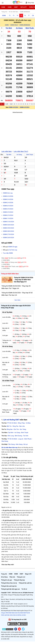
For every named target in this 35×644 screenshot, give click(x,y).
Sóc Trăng (23, 429)
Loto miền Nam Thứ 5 (21, 151)
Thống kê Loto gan (7, 580)
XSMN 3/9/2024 (8, 212)
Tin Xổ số (24, 589)
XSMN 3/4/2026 (8, 199)
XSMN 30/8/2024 (8, 225)
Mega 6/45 (28, 574)
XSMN (10, 7)
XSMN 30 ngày (13, 247)
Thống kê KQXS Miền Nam (10, 274)
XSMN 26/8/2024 (8, 238)
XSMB (3, 7)
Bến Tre (9, 426)
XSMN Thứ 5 (14, 25)
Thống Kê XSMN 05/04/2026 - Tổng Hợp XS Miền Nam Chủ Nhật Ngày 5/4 (23, 280)
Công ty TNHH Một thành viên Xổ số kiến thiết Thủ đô (15, 613)
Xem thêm (18, 300)
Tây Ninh (9, 28)
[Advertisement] (17, 131)
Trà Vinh (26, 436)
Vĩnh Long (11, 436)
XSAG (19, 262)
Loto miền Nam (7, 151)
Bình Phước (28, 439)
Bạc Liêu (22, 426)
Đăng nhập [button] (30, 3)
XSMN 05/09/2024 (25, 25)
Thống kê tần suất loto (25, 583)
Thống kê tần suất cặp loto (9, 586)
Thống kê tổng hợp (19, 580)
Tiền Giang (11, 444)
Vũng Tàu (15, 426)
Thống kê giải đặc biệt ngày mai (10, 589)
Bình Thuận (30, 28)
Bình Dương (18, 436)
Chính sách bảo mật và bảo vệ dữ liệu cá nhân (13, 615)
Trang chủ (4, 574)
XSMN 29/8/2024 (8, 228)
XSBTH (21, 266)
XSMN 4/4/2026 (8, 196)
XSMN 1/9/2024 (8, 218)
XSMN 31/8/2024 (8, 222)
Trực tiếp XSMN (8, 253)
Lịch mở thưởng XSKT (11, 420)
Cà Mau (28, 423)
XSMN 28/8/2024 (8, 231)
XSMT (16, 7)
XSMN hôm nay (8, 193)
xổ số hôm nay (13, 250)
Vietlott (24, 7)
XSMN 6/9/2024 (25, 107)
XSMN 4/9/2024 (13, 107)
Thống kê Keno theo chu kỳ (9, 583)
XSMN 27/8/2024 (8, 234)
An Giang (19, 28)
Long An (21, 439)
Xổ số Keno (4, 577)
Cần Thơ (16, 429)
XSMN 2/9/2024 (8, 215)
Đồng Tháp (21, 423)
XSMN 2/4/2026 (8, 203)
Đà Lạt (26, 444)
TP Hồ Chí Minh (12, 423)
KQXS (7, 258)
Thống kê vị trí (21, 577)
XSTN (19, 258)
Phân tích (12, 577)
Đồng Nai (10, 429)
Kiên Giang (19, 444)
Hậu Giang (5, 441)
